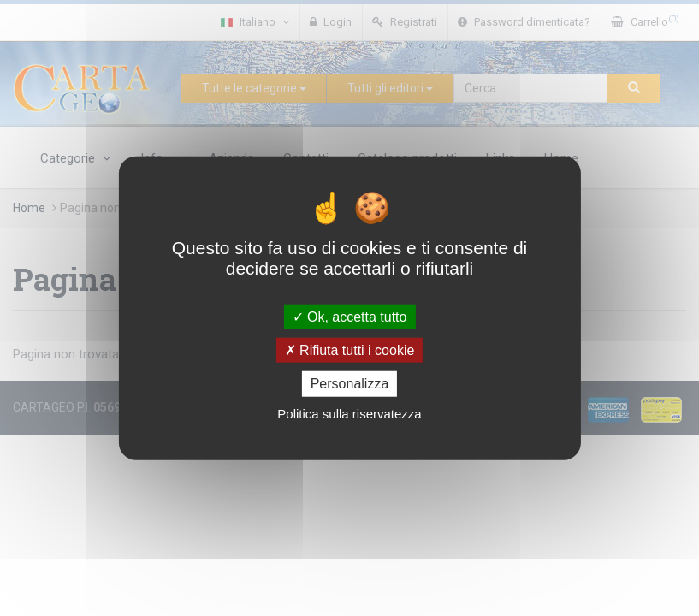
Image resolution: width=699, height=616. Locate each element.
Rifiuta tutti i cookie (350, 350)
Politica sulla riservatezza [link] (349, 413)
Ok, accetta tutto (350, 317)
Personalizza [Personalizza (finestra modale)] (350, 384)
